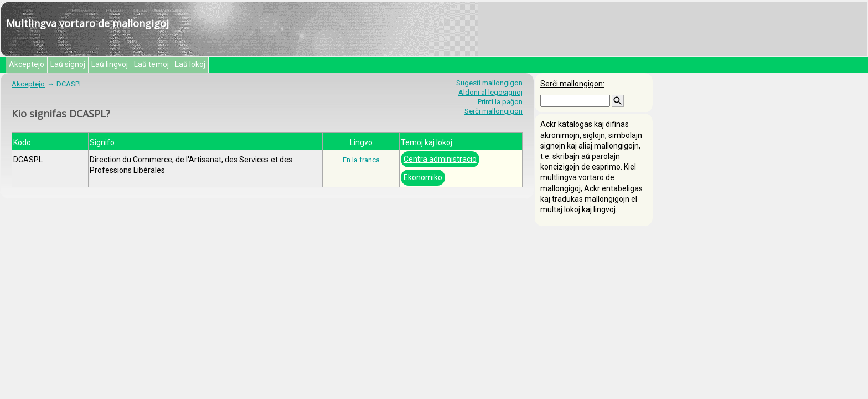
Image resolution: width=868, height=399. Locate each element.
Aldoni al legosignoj (490, 92)
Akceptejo (27, 64)
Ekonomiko (423, 177)
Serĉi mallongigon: (572, 84)
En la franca (361, 160)
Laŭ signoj (68, 64)
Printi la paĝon (500, 102)
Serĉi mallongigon (494, 111)
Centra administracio (440, 159)
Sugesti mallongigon (489, 83)
